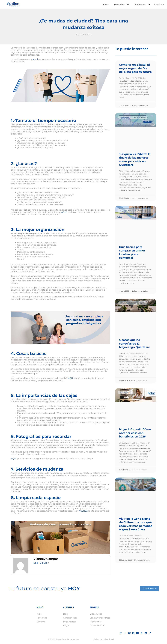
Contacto (159, 5)
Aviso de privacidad (104, 639)
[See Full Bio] (49, 563)
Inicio (105, 5)
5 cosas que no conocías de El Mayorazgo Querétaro (135, 344)
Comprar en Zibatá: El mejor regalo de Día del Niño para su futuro (135, 68)
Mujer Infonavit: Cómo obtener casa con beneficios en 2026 (135, 433)
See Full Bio (40, 563)
